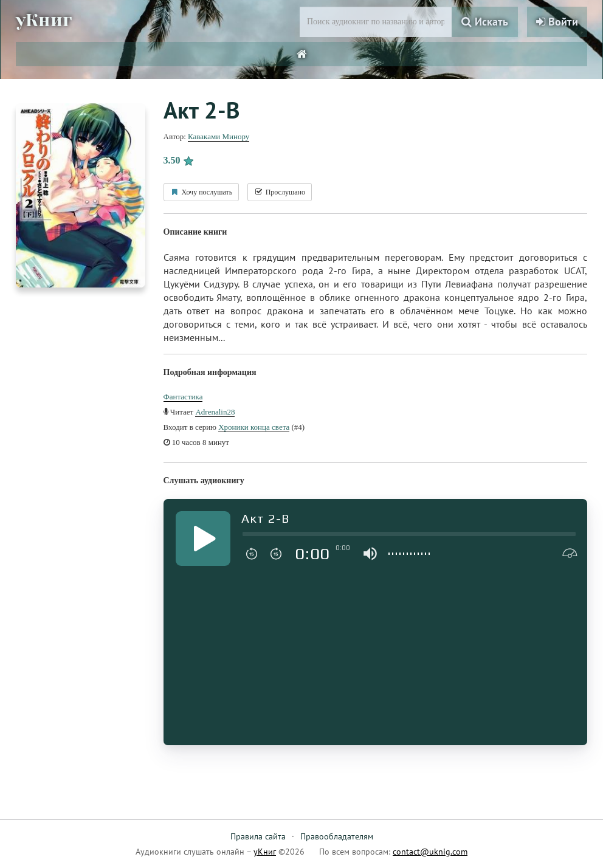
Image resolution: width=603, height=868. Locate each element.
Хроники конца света (254, 427)
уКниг (44, 20)
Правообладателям (337, 836)
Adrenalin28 (215, 412)
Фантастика (183, 397)
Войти (557, 22)
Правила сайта (258, 836)
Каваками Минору (219, 136)
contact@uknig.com (430, 852)
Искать (485, 22)
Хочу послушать (202, 192)
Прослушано (280, 192)
